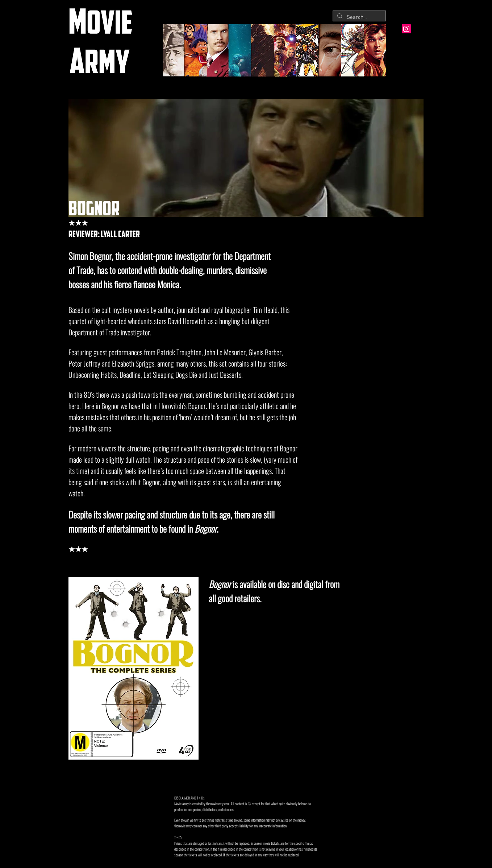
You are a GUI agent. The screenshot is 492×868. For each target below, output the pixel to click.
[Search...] (358, 18)
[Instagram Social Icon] (406, 29)
